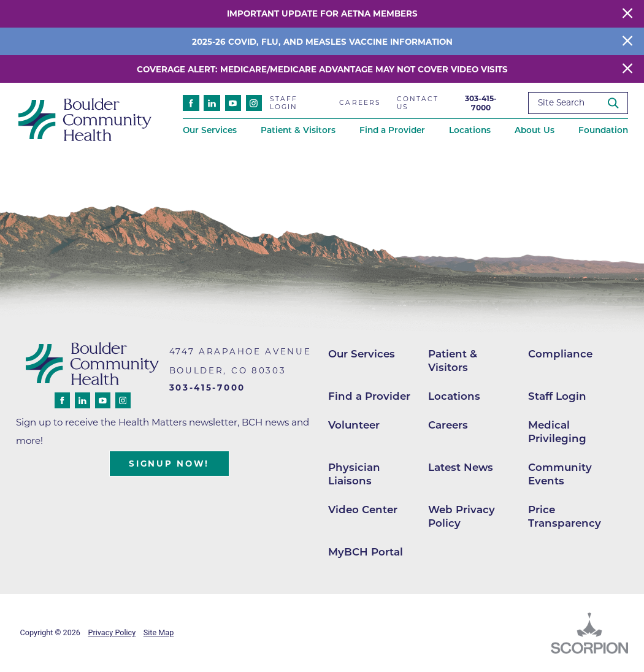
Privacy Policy (112, 632)
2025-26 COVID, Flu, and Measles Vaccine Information (322, 42)
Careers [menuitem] (360, 103)
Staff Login (557, 396)
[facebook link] (191, 103)
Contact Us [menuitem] (418, 103)
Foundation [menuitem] (603, 130)
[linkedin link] (212, 103)
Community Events (560, 474)
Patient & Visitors (453, 361)
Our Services (362, 354)
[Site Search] (617, 103)
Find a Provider (369, 396)
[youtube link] (233, 103)
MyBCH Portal (366, 552)
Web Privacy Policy (462, 516)
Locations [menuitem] (470, 130)
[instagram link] (254, 103)
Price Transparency (565, 516)
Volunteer (354, 425)
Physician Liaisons (354, 474)
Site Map (159, 632)
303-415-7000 (481, 103)
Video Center (363, 510)
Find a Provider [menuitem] (392, 130)
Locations (454, 396)
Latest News (461, 467)
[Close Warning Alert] (627, 14)
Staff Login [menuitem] (284, 103)
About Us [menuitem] (535, 130)
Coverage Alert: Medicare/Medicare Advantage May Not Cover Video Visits (322, 69)
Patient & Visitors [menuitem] (298, 130)
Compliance (560, 354)
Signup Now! (169, 464)
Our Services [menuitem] (210, 130)
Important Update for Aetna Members (322, 13)
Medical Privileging (557, 432)
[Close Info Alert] (627, 41)
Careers (448, 425)
